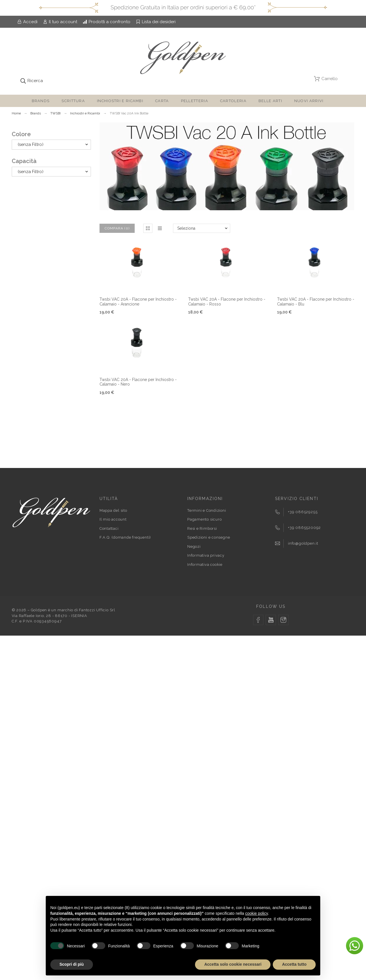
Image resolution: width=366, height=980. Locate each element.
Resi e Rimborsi (202, 528)
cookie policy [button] (257, 913)
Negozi (194, 546)
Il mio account (113, 519)
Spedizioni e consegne (209, 537)
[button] (148, 228)
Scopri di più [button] (72, 964)
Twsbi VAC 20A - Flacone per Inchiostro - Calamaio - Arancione (138, 302)
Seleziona (186, 228)
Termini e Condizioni (207, 510)
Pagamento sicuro (204, 519)
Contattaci (109, 528)
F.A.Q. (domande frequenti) (125, 537)
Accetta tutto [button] (294, 964)
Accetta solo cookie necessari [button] (233, 964)
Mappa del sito (113, 510)
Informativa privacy (206, 555)
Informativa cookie (205, 565)
